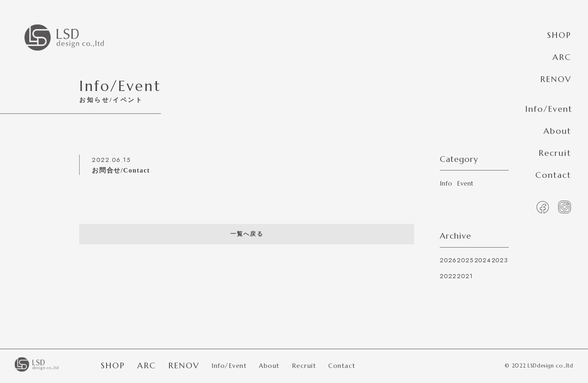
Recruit (555, 153)
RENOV (556, 79)
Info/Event (549, 109)
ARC (562, 57)
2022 (448, 276)
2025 (465, 260)
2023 (500, 260)
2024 (483, 260)
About (557, 131)
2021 (465, 276)
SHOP (559, 35)
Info (446, 183)
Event (465, 183)
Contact (553, 175)
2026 (448, 260)
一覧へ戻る (247, 234)
